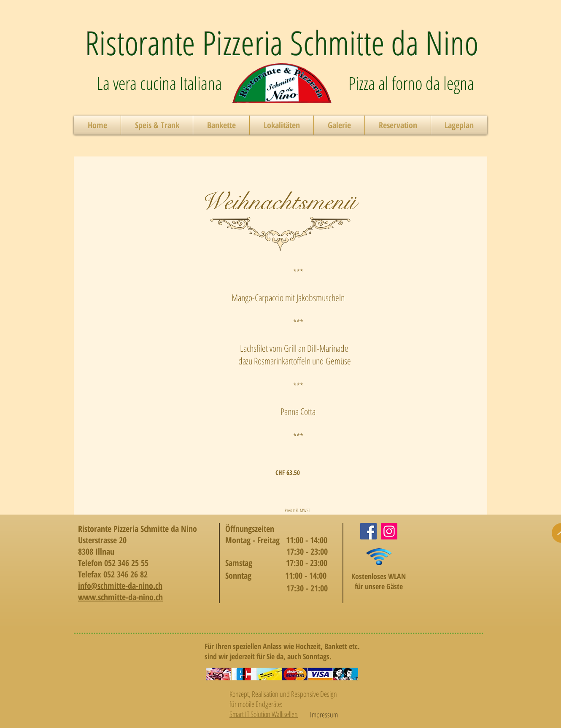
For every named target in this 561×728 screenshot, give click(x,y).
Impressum (324, 715)
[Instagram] (389, 531)
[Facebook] (368, 531)
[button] (157, 125)
